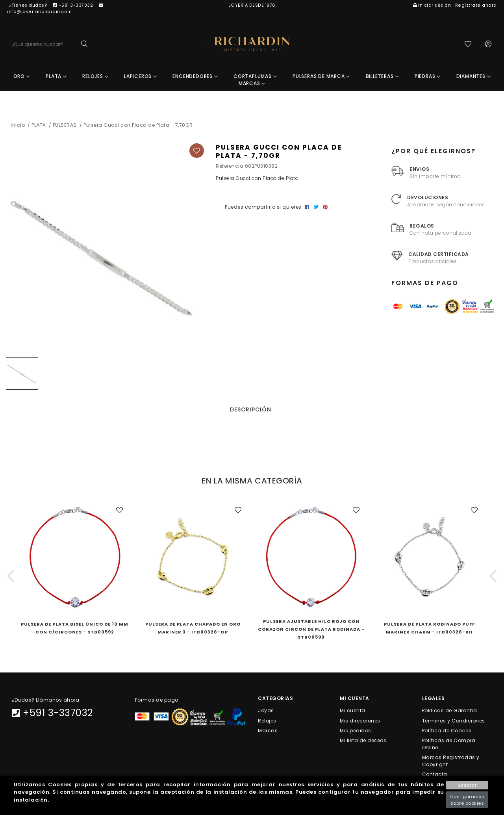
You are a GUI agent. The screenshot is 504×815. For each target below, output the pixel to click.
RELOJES (95, 77)
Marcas (268, 731)
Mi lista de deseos (363, 741)
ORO (22, 77)
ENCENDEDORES (195, 77)
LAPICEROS (141, 77)
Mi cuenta (353, 711)
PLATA (56, 77)
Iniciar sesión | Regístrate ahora (455, 5)
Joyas (266, 711)
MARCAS (252, 84)
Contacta (435, 775)
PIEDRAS (428, 77)
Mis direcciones (360, 721)
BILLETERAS (383, 77)
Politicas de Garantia (450, 711)
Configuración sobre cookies (467, 800)
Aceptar (467, 785)
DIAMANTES (474, 77)
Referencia (230, 167)
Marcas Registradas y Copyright (451, 762)
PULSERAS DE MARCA (321, 77)
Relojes (267, 721)
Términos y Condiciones (454, 721)
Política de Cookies (447, 731)
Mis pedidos (356, 731)
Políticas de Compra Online (449, 745)
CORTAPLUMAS (255, 77)
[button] (11, 577)
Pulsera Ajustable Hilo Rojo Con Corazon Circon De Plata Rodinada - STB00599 (311, 630)
